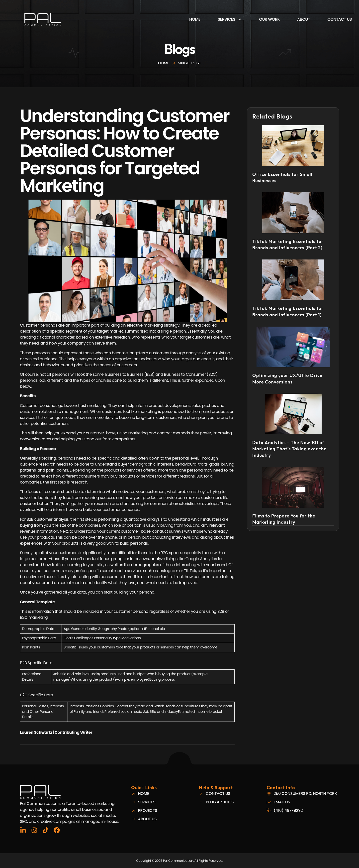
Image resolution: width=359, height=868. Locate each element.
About (304, 19)
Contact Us (340, 19)
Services (230, 19)
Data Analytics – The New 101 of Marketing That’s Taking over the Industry (289, 449)
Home (195, 19)
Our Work (269, 19)
